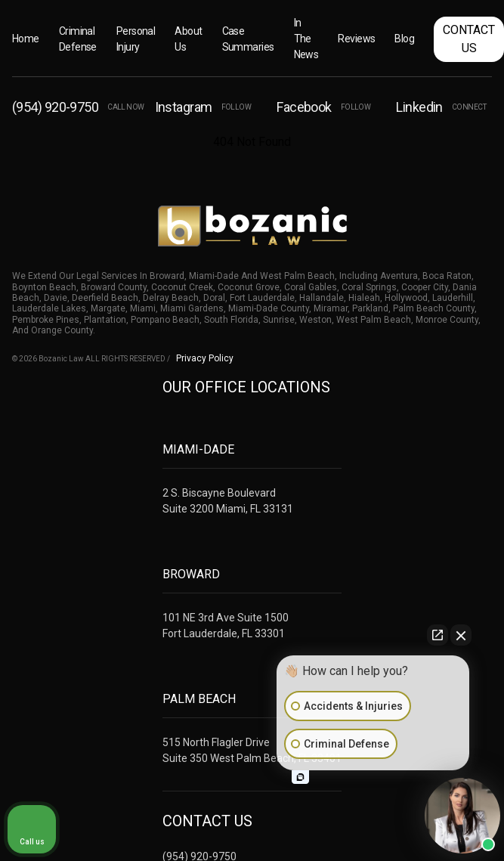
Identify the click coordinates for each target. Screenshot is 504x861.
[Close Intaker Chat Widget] (461, 635)
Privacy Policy (205, 358)
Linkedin (441, 107)
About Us (188, 39)
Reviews (356, 39)
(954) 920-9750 (78, 107)
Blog (404, 39)
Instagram (203, 107)
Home (26, 39)
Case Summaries (248, 39)
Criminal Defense (78, 39)
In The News (306, 39)
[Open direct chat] (438, 635)
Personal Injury (136, 39)
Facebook (323, 107)
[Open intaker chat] (300, 777)
